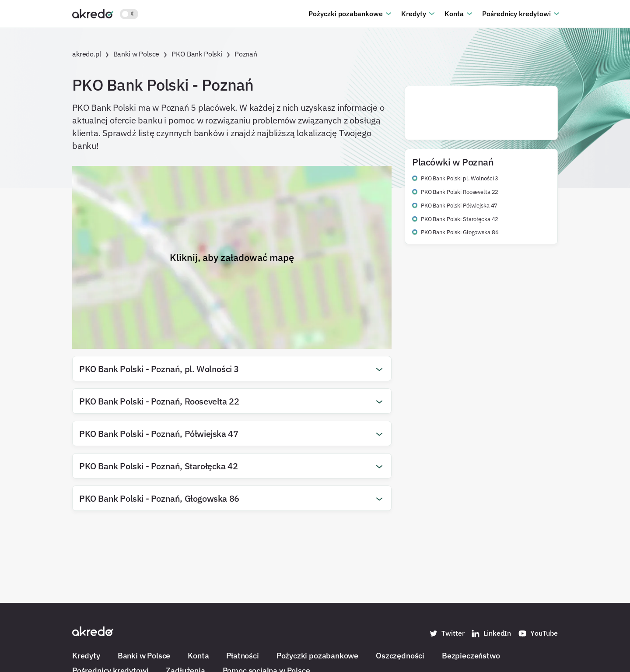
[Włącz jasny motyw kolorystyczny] (129, 14)
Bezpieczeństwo (471, 655)
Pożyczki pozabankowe (346, 14)
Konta (454, 14)
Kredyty (414, 14)
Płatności (242, 655)
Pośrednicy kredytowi (516, 14)
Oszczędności (400, 655)
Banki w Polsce (144, 655)
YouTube (538, 633)
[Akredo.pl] (93, 13)
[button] (232, 369)
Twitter (447, 633)
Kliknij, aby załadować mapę (232, 257)
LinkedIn (491, 633)
